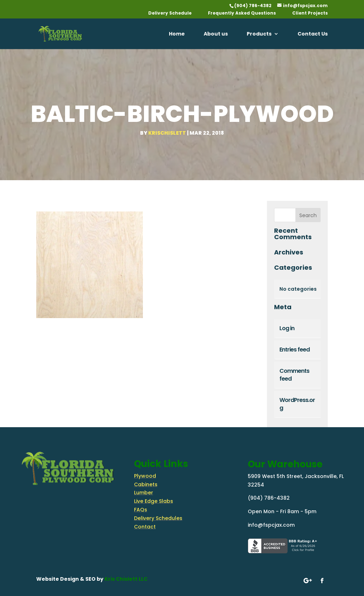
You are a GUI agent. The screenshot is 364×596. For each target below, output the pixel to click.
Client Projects (310, 14)
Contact (145, 527)
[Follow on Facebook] (322, 581)
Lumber (144, 493)
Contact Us (313, 34)
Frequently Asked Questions (242, 14)
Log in (287, 328)
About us (216, 34)
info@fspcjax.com (271, 525)
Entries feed (295, 350)
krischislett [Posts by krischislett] (167, 133)
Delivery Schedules (158, 518)
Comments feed (294, 375)
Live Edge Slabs (154, 501)
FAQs (141, 510)
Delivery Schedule (170, 14)
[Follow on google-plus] (308, 581)
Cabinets (146, 484)
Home (177, 34)
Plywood (145, 476)
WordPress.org (297, 404)
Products (259, 34)
